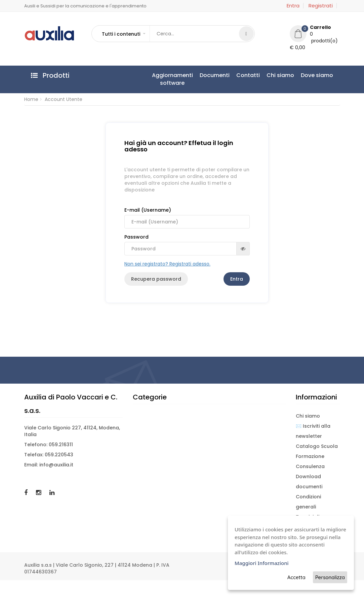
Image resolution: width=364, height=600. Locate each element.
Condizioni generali (308, 502)
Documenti (215, 75)
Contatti (248, 75)
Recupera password (156, 279)
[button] (123, 34)
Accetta (296, 577)
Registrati (321, 6)
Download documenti (309, 482)
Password (187, 244)
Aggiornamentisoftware (172, 79)
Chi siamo (280, 75)
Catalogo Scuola (317, 446)
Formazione (310, 456)
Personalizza (330, 577)
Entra (293, 6)
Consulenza (310, 466)
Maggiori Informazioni (262, 563)
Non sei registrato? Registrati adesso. (167, 264)
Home (31, 99)
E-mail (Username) (187, 218)
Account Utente (64, 99)
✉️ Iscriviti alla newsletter (313, 431)
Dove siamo (317, 75)
